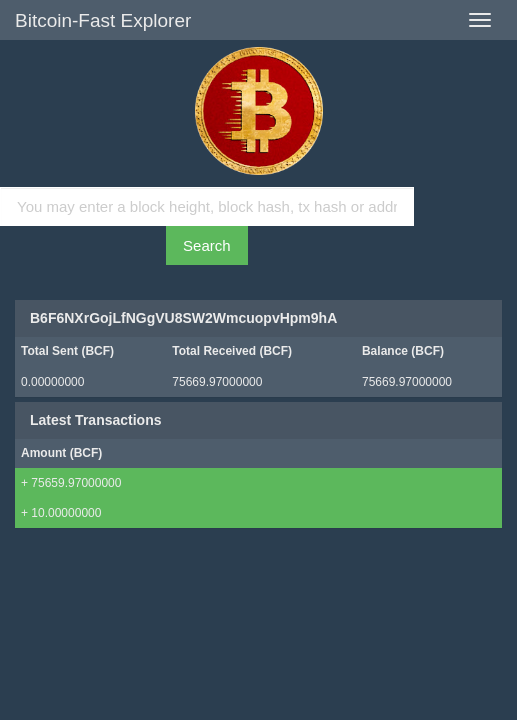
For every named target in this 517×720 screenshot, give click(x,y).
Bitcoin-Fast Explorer (103, 20)
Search (207, 245)
